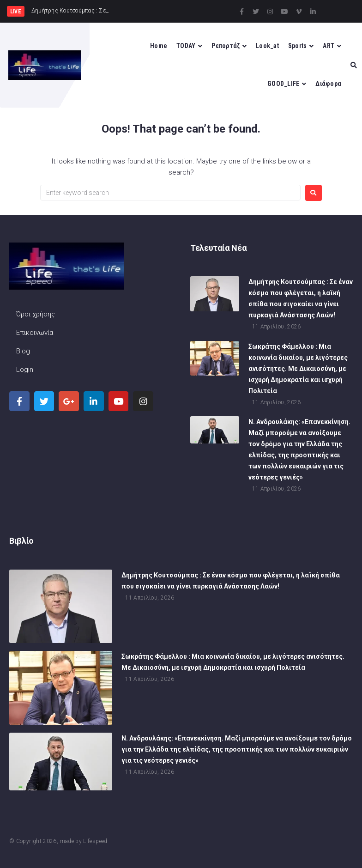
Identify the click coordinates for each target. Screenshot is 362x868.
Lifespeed (95, 841)
